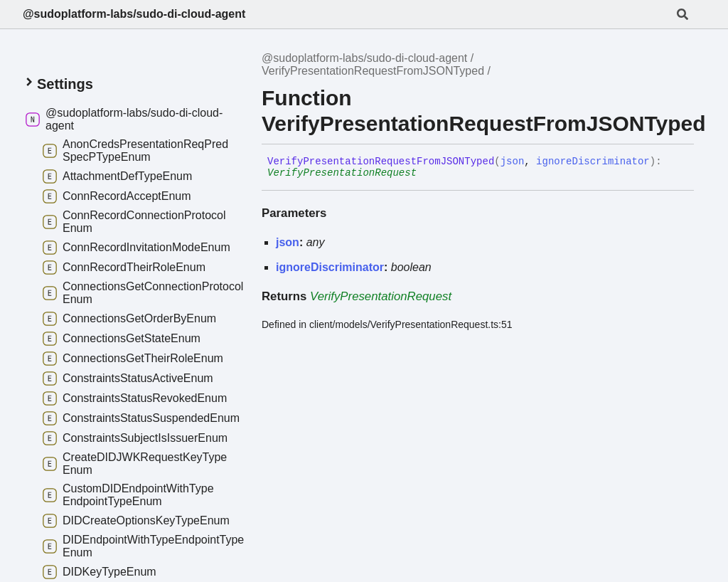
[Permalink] (427, 174)
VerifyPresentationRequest (342, 173)
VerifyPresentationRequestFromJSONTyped (373, 71)
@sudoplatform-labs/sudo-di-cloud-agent (134, 14)
